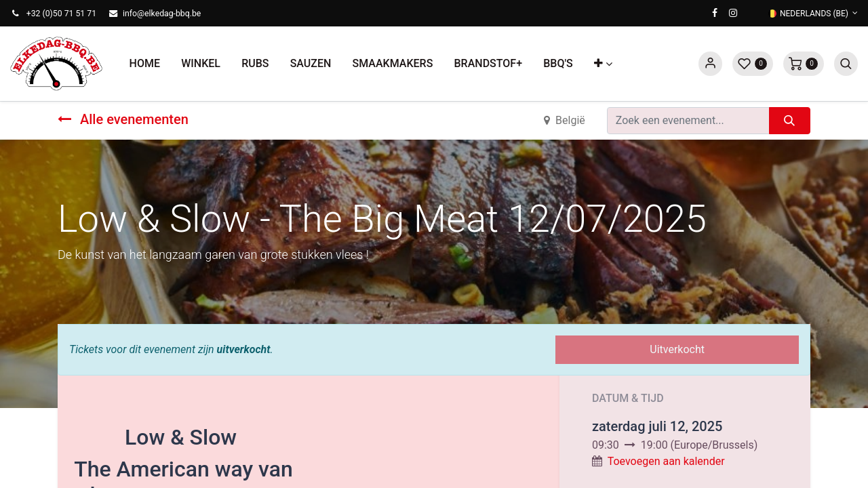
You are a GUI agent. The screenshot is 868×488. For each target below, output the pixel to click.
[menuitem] (145, 64)
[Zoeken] (790, 121)
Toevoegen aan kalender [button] (666, 461)
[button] (603, 64)
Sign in (710, 64)
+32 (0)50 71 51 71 (61, 14)
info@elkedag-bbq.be (162, 14)
